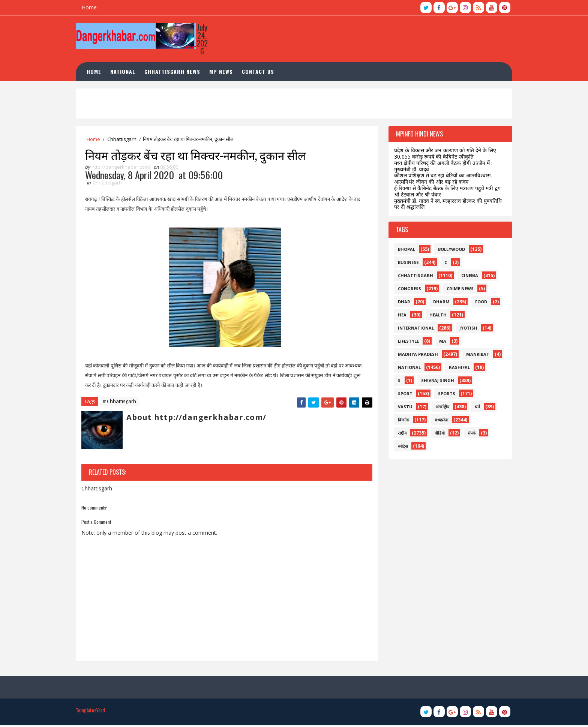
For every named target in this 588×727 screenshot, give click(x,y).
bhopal (404, 251)
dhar (401, 303)
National (126, 73)
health (435, 316)
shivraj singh (435, 382)
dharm (439, 303)
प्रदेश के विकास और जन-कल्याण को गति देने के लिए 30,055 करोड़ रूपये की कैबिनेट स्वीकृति (442, 155)
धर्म (475, 408)
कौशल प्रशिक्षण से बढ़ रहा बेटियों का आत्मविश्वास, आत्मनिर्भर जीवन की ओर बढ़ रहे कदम (440, 180)
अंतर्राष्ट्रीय (440, 408)
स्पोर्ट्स (400, 447)
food (478, 303)
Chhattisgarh (124, 141)
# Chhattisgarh (122, 403)
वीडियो (437, 434)
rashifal (457, 369)
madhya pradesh (415, 356)
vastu (403, 408)
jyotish (466, 329)
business (406, 264)
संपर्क (469, 434)
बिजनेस (401, 421)
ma (440, 343)
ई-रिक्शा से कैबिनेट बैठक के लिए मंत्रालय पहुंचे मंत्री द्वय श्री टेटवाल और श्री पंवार (445, 193)
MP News (224, 73)
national (407, 369)
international (413, 329)
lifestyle (406, 343)
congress (407, 290)
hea (400, 316)
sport (403, 395)
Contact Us (261, 73)
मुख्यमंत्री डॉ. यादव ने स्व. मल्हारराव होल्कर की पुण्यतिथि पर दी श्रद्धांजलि (445, 205)
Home (92, 7)
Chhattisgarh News (175, 73)
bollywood (449, 251)
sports (444, 395)
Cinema (467, 277)
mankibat (475, 356)
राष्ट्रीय (400, 434)
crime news (457, 290)
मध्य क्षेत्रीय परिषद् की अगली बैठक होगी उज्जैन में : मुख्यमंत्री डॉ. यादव (441, 168)
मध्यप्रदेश (439, 421)
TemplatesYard (93, 712)
